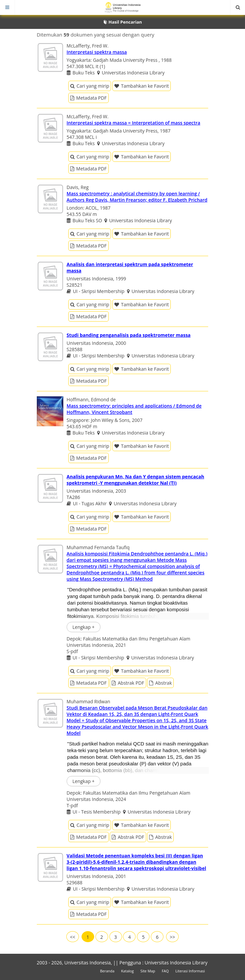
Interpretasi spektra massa (97, 52)
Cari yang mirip (90, 86)
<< (73, 937)
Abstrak (160, 683)
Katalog (127, 971)
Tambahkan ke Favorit (142, 86)
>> (172, 937)
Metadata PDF (89, 98)
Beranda (107, 971)
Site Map (148, 971)
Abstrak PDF (128, 683)
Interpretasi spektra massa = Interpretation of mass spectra (133, 123)
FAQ (165, 971)
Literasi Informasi (190, 971)
